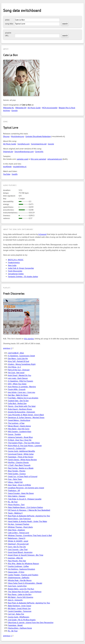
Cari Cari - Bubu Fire (16, 614)
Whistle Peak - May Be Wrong (20, 580)
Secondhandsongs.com (24, 151)
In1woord (42, 234)
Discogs (6, 136)
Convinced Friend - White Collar (21, 454)
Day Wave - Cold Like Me (18, 358)
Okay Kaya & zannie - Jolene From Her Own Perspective (31, 622)
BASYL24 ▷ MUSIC (16, 260)
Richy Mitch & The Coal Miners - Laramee (25, 446)
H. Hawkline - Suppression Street (21, 356)
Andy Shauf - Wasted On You (20, 375)
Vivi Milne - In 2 (14, 367)
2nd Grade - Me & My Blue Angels (22, 620)
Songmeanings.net (39, 144)
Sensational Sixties (16, 274)
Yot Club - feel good (16, 372)
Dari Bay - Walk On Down (18, 395)
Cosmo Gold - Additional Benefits (21, 451)
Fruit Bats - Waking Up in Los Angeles (23, 398)
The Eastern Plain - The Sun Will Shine (24, 443)
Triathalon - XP (14, 490)
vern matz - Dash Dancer (18, 378)
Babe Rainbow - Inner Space (20, 606)
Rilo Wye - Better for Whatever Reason (23, 563)
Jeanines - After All (15, 558)
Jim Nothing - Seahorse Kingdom (21, 569)
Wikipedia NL (9, 108)
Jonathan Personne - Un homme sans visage (26, 488)
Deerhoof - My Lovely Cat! (18, 544)
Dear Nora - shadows (16, 530)
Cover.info (39, 151)
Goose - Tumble (14, 434)
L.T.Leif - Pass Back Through (19, 465)
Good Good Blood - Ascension (20, 552)
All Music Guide (34, 108)
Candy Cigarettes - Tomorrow (20, 611)
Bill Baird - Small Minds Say (19, 608)
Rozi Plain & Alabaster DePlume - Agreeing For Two (29, 516)
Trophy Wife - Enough (17, 389)
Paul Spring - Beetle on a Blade (21, 468)
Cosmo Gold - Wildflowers (19, 617)
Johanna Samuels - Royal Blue (20, 437)
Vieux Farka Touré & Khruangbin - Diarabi (25, 583)
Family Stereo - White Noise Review (22, 460)
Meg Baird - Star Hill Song (19, 429)
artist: (7, 20)
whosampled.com (55, 159)
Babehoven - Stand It (17, 538)
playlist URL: (8, 34)
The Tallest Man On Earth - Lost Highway (25, 592)
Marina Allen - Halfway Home (20, 628)
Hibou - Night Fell (15, 482)
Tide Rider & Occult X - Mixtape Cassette (25, 499)
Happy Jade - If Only (16, 572)
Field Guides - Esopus (17, 474)
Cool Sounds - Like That (18, 549)
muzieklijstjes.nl (20, 167)
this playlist (29, 339)
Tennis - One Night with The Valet (22, 406)
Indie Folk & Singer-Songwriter (21, 268)
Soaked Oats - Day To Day (18, 401)
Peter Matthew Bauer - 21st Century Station (25, 507)
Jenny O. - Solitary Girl (17, 448)
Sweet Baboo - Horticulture (19, 420)
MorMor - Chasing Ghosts (18, 462)
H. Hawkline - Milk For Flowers (21, 381)
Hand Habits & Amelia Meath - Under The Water (28, 521)
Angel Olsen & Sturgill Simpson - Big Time (26, 555)
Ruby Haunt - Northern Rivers (20, 409)
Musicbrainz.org (18, 136)
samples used (22, 159)
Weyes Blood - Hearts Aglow (19, 426)
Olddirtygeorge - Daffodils (19, 578)
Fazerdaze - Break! (15, 625)
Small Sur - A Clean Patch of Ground (23, 476)
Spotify (15, 174)
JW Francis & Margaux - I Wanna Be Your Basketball (29, 510)
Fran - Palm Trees (15, 479)
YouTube (7, 174)
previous (7, 348)
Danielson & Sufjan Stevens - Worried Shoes (26, 417)
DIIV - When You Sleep (17, 384)
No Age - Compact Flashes (19, 524)
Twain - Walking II (15, 513)
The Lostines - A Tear (16, 423)
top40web (7, 167)
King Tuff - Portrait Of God (19, 361)
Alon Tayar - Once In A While (19, 485)
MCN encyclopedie (50, 108)
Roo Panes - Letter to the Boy (20, 594)
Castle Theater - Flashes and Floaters (23, 575)
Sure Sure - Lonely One (17, 586)
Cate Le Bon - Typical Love (19, 533)
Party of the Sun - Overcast (19, 370)
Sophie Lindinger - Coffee (18, 566)
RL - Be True (13, 502)
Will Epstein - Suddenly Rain (20, 431)
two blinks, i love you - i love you (22, 392)
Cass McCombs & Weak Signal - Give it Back (26, 415)
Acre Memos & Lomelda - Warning (22, 387)
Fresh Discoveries (15, 271)
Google (14, 110)
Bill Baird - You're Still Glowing (21, 597)
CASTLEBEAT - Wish (16, 353)
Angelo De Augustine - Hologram (21, 412)
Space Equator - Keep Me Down (21, 493)
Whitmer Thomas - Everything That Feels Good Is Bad (30, 535)
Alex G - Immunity (15, 600)
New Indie (12, 265)
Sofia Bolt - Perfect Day (17, 403)
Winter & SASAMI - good (18, 541)
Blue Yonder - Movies (17, 471)
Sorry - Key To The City (17, 547)
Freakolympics (14, 262)
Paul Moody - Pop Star (17, 561)
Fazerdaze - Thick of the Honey (21, 457)
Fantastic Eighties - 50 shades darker (23, 276)
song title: (9, 24)
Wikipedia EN (21, 108)
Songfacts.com (24, 144)
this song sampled (38, 159)
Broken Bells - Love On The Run (21, 589)
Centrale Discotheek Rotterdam (38, 136)
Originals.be (8, 151)
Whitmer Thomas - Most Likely (20, 527)
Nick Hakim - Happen (17, 496)
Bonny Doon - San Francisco (19, 519)
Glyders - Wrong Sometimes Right (22, 364)
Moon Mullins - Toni (16, 504)
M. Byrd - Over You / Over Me (20, 440)
